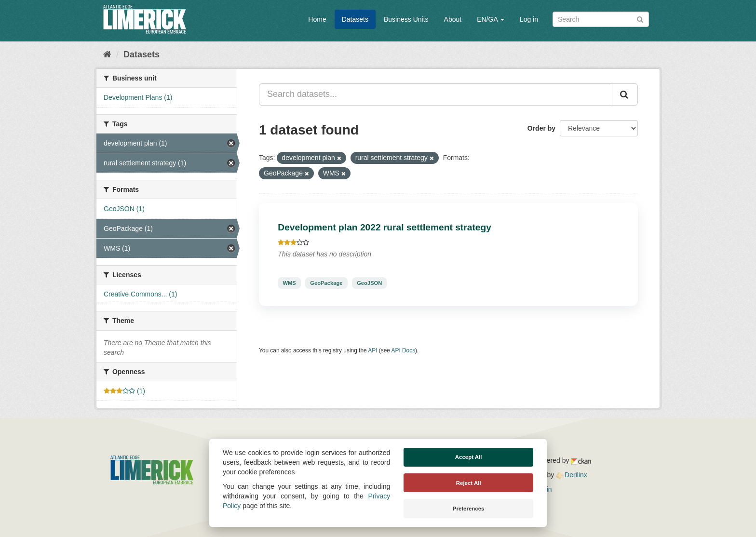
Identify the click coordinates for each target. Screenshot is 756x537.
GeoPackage (326, 283)
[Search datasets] (601, 19)
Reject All (469, 483)
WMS (289, 283)
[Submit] (640, 19)
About (453, 19)
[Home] (107, 54)
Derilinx (572, 475)
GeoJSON (369, 283)
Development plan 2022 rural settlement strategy (385, 227)
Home (317, 19)
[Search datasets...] (436, 94)
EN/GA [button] (491, 19)
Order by (541, 128)
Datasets (355, 19)
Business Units (406, 19)
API (372, 350)
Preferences (469, 509)
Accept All (469, 457)
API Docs (404, 350)
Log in (529, 19)
